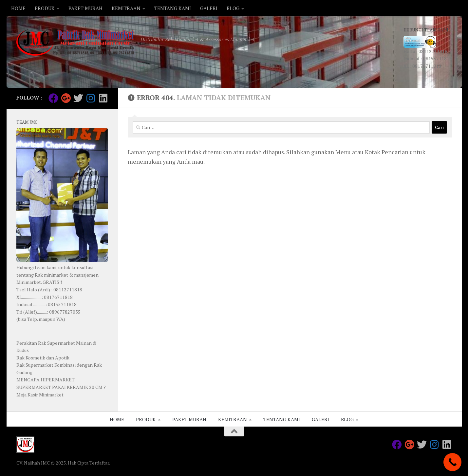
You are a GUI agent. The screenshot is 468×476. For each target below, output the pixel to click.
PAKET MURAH (85, 8)
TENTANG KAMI (173, 8)
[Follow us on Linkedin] (103, 98)
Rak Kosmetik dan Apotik (43, 358)
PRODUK (45, 8)
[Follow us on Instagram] (91, 98)
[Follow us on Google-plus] (66, 98)
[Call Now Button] (452, 462)
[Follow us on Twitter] (78, 98)
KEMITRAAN (126, 8)
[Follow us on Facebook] (53, 98)
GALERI (209, 8)
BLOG (233, 8)
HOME (18, 8)
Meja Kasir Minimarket (40, 395)
